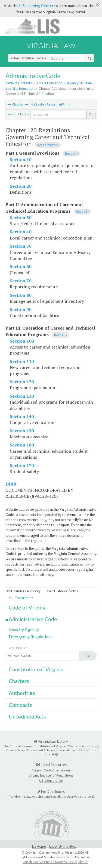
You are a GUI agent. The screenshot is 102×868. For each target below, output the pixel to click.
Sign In (83, 862)
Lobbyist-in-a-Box (62, 846)
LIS (35, 26)
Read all (71, 153)
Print (64, 104)
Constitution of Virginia (36, 669)
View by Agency (24, 629)
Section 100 (22, 341)
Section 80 (21, 295)
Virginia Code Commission (51, 770)
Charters (19, 681)
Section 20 (21, 186)
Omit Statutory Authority (23, 591)
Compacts (20, 705)
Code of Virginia (28, 607)
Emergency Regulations (31, 636)
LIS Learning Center (36, 6)
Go (91, 115)
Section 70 (21, 281)
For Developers (51, 792)
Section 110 (22, 361)
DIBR (11, 484)
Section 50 (21, 246)
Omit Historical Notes (62, 591)
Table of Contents (19, 83)
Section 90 (21, 309)
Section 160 (22, 445)
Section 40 (21, 232)
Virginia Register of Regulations (51, 775)
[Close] (98, 5)
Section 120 (22, 382)
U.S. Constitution (51, 781)
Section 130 (22, 396)
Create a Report (44, 104)
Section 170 (22, 465)
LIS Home (39, 846)
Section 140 (22, 416)
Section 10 (21, 159)
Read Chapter (48, 145)
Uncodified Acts (27, 717)
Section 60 (21, 266)
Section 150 (22, 431)
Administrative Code (28, 58)
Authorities (22, 693)
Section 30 (21, 218)
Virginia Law (51, 46)
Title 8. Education (49, 83)
